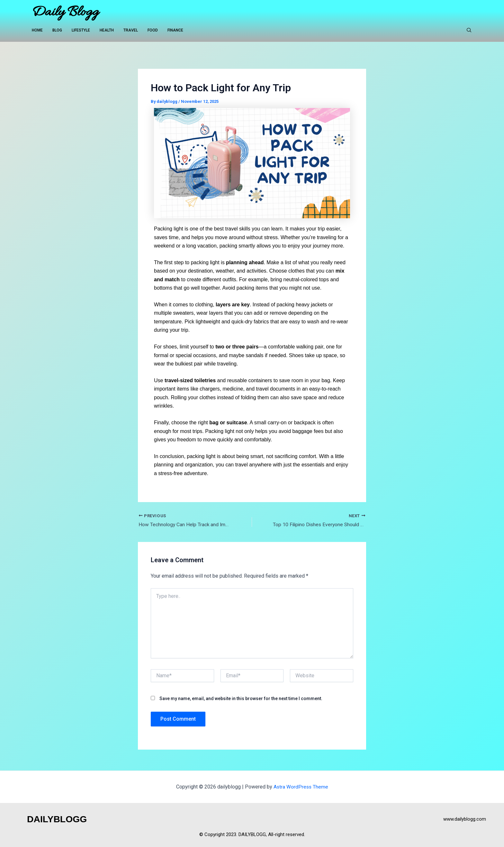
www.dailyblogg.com (465, 819)
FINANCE (175, 31)
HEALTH (107, 31)
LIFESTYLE (81, 31)
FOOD (153, 31)
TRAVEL (131, 31)
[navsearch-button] (469, 31)
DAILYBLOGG (59, 819)
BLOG (57, 31)
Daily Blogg (65, 13)
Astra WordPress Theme (301, 787)
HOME (37, 31)
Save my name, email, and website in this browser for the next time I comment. (241, 698)
